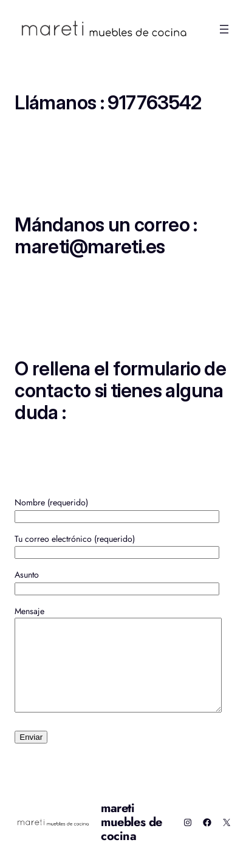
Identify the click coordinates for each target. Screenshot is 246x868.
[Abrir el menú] (224, 29)
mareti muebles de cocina (132, 840)
